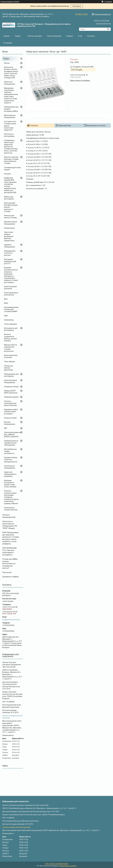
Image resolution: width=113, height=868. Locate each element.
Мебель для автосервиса (9, 198)
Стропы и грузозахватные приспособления (10, 403)
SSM (6, 316)
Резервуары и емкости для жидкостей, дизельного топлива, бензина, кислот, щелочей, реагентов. (11, 147)
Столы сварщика (10, 324)
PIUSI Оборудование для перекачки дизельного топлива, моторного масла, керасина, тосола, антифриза (11, 538)
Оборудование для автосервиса (11, 375)
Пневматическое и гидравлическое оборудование (11, 443)
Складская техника (11, 387)
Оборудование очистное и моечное (10, 253)
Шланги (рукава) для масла (10, 288)
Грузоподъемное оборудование (11, 381)
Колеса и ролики (10, 418)
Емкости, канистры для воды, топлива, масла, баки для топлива (11, 160)
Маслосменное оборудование (10, 116)
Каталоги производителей (9, 516)
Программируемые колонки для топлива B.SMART (11, 309)
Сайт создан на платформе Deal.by (57, 864)
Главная (7, 36)
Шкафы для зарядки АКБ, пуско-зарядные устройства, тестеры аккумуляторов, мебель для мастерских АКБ (10, 185)
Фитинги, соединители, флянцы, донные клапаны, (10, 338)
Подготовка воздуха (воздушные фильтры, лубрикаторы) (9, 236)
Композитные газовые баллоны (11, 509)
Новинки (70, 36)
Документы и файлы (10, 577)
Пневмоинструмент (11, 397)
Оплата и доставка (35, 36)
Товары (18, 36)
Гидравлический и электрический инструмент (11, 412)
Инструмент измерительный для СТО (10, 261)
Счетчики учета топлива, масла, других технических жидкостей (10, 126)
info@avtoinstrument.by (11, 620)
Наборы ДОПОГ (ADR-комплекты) (11, 392)
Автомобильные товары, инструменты (10, 451)
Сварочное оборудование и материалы (10, 474)
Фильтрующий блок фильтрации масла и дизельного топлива (11, 207)
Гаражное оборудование (10, 246)
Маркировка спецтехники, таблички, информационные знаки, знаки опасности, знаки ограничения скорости (11, 95)
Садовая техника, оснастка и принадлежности (11, 460)
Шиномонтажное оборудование (11, 223)
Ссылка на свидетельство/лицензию (16, 827)
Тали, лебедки (9, 362)
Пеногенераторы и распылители (11, 294)
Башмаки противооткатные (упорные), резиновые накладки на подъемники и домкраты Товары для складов (11, 275)
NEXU (6, 303)
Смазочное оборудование (10, 83)
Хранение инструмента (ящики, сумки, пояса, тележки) (10, 484)
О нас (80, 36)
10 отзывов (108, 2)
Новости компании (54, 36)
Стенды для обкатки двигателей (9, 368)
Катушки (7, 174)
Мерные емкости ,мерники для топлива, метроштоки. (10, 348)
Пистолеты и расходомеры (9, 135)
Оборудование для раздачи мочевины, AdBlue (11, 109)
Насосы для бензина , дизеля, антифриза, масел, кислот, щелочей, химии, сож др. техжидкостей (11, 72)
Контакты (77, 6)
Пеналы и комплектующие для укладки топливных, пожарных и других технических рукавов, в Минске (11, 497)
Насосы (7, 63)
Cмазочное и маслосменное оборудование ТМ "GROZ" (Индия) (10, 525)
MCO (6, 299)
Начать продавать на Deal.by (10, 2)
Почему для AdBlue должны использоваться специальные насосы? (10, 564)
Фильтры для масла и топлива (10, 217)
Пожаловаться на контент (68, 866)
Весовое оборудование (10, 423)
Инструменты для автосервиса (11, 329)
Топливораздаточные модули (12, 169)
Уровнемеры (9, 320)
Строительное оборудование (10, 467)
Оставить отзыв (81, 14)
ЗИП (6, 428)
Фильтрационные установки (11, 356)
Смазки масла (9, 228)
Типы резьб (7, 572)
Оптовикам (8, 43)
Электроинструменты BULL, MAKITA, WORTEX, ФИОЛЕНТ (12, 434)
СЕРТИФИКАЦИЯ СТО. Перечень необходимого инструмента (9, 551)
